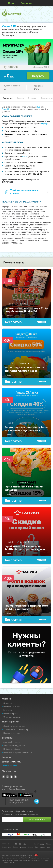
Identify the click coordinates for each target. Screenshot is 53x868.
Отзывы (32, 98)
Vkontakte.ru (7, 777)
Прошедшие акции (12, 733)
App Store (9, 795)
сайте (25, 157)
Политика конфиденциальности (18, 752)
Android (6, 109)
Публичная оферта (12, 749)
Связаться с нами (10, 765)
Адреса (20, 98)
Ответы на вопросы (12, 717)
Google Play (26, 795)
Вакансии (8, 710)
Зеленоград (27, 3)
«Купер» (45, 124)
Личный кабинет (50, 3)
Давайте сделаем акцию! (14, 726)
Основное (8, 98)
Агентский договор (12, 742)
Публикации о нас (11, 707)
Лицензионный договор (14, 746)
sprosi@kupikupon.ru (12, 762)
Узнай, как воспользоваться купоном (24, 192)
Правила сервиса (11, 713)
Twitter (11, 777)
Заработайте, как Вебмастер (16, 729)
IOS (39, 107)
